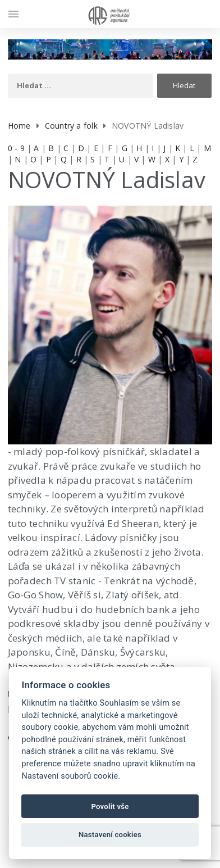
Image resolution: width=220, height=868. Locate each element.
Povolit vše (110, 806)
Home (19, 126)
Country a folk (71, 126)
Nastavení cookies (110, 835)
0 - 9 (16, 148)
